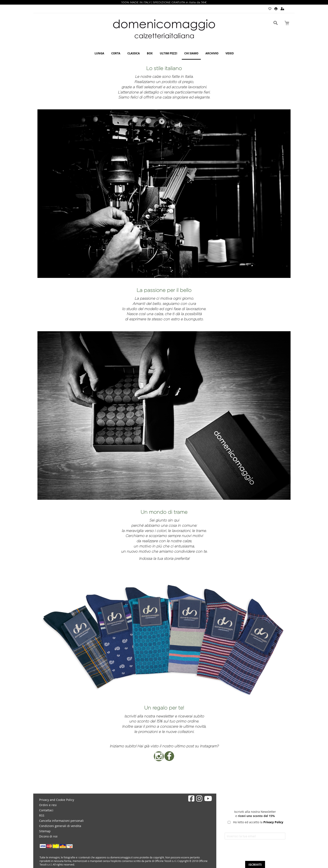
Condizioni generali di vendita (60, 826)
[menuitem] (99, 53)
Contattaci (46, 810)
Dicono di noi (48, 836)
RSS (42, 815)
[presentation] (255, 852)
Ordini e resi (48, 805)
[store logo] (164, 29)
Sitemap (45, 831)
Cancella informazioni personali (61, 821)
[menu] (164, 54)
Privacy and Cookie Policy (57, 800)
